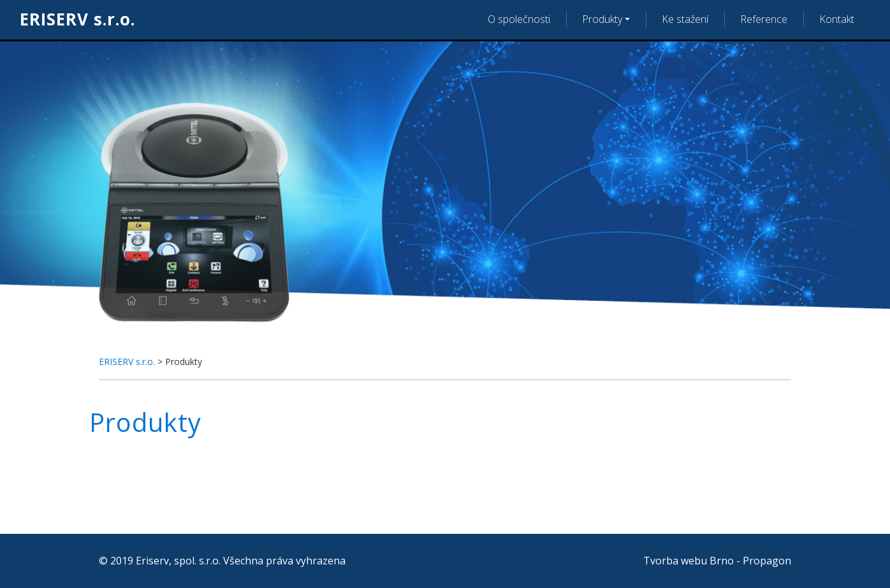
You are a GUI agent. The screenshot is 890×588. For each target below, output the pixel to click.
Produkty (602, 19)
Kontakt (837, 19)
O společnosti (519, 19)
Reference (764, 19)
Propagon (767, 561)
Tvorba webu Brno (689, 561)
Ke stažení (685, 19)
